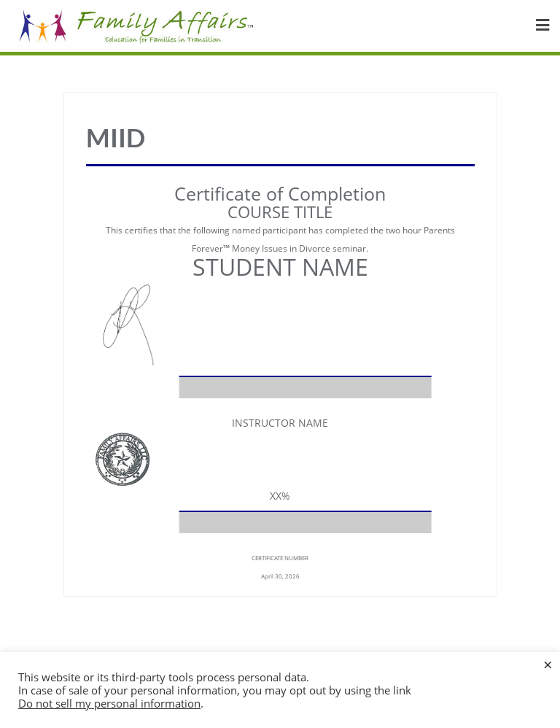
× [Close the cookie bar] (548, 664)
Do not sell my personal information (109, 703)
